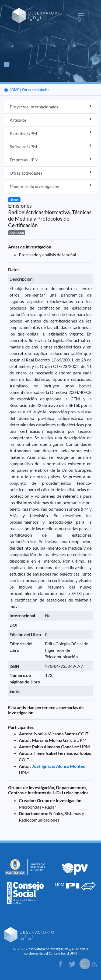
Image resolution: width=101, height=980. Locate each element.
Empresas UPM (50, 159)
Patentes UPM (50, 133)
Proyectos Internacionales (50, 106)
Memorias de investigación (50, 186)
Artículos (50, 120)
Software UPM (50, 146)
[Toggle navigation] (81, 16)
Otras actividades (36, 90)
